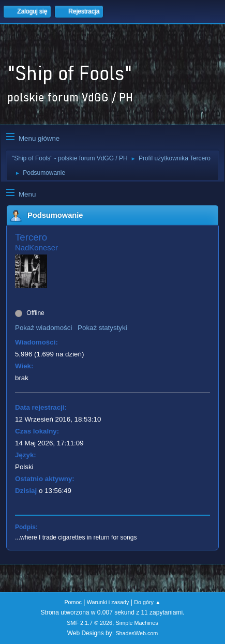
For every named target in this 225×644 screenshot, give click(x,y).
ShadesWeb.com (137, 633)
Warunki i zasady (108, 602)
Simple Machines (137, 623)
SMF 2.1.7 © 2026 (89, 623)
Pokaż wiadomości (43, 328)
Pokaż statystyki (102, 328)
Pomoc (73, 602)
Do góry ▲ (147, 602)
